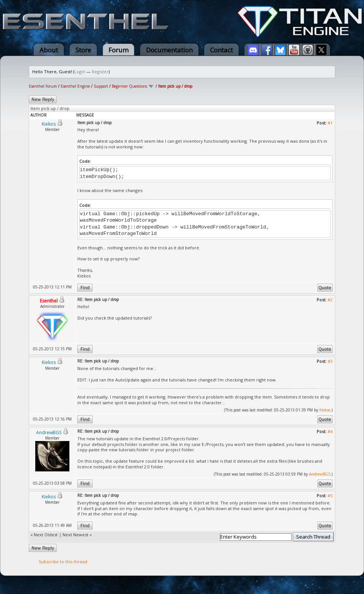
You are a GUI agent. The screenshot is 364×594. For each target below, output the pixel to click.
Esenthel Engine (75, 86)
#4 (330, 431)
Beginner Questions (129, 86)
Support (101, 86)
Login (80, 72)
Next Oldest (46, 535)
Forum (118, 50)
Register (100, 72)
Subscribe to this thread (63, 562)
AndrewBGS (320, 474)
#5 (330, 496)
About (49, 50)
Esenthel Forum (43, 86)
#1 (330, 123)
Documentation (169, 50)
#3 (330, 361)
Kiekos (325, 410)
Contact (221, 50)
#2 (330, 300)
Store (83, 50)
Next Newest (75, 535)
